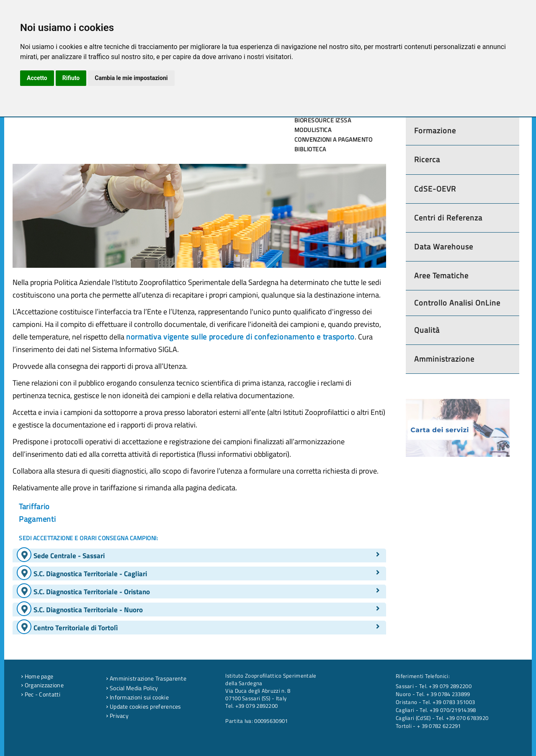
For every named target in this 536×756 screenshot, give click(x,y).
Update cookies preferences (143, 707)
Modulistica (313, 130)
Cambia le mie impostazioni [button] (131, 78)
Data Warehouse (444, 247)
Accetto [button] (37, 78)
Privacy (117, 716)
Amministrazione (444, 359)
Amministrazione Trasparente (146, 678)
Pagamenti (37, 519)
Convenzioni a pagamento (334, 140)
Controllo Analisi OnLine (457, 303)
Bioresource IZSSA (323, 120)
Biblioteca (310, 149)
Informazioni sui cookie (137, 697)
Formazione (435, 131)
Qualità (427, 330)
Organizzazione (42, 685)
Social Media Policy (132, 688)
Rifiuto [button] (71, 78)
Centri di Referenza (448, 218)
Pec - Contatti (41, 694)
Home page (37, 676)
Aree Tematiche (441, 276)
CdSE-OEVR (435, 189)
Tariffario (34, 506)
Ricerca (427, 159)
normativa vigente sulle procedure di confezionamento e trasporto (240, 337)
